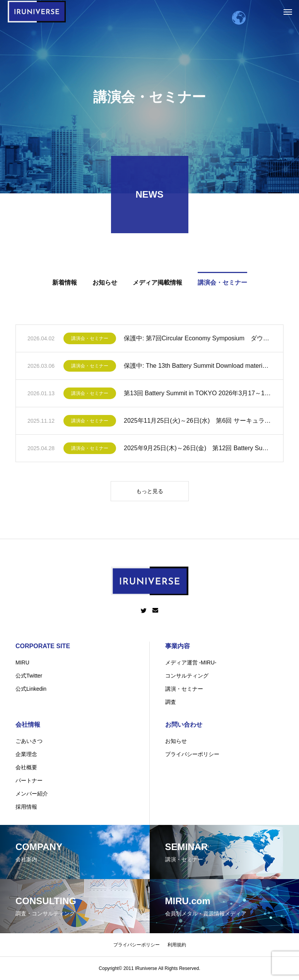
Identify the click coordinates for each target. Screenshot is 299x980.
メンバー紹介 (32, 794)
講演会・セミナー (90, 340)
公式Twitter (29, 676)
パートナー (29, 780)
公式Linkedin (31, 689)
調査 (171, 702)
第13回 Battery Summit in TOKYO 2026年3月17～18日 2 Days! (198, 395)
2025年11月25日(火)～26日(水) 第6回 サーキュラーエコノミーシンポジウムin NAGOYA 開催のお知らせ (198, 422)
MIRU (22, 662)
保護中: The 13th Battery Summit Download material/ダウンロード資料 (198, 367)
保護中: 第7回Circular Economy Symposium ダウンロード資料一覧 (198, 340)
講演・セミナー (184, 689)
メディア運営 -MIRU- (191, 662)
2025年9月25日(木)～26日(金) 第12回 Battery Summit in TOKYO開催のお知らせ (198, 450)
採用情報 (26, 807)
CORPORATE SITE (43, 646)
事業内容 (178, 646)
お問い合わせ (184, 725)
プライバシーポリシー (192, 754)
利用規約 (177, 945)
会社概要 (26, 767)
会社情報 (28, 725)
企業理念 (26, 754)
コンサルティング (187, 676)
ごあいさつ (29, 741)
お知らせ (176, 741)
